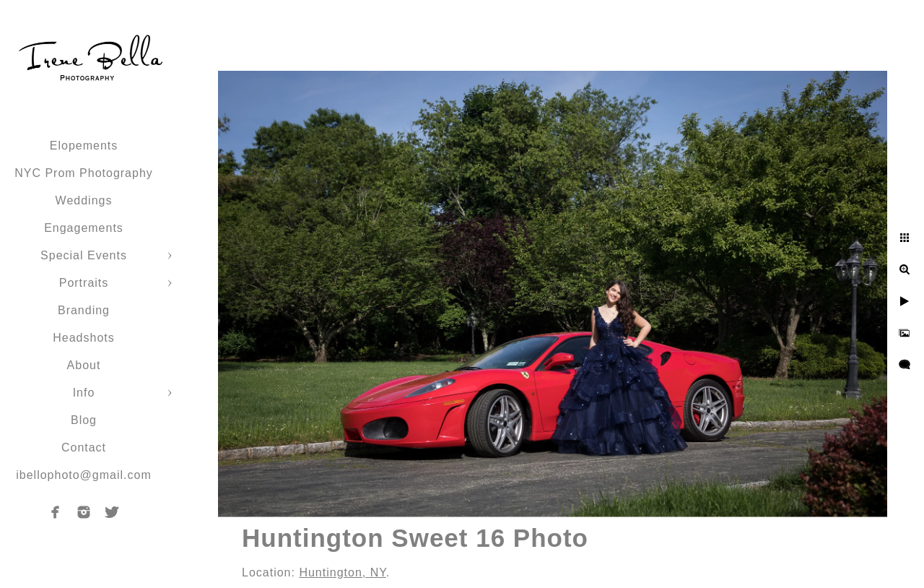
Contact (84, 448)
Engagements (84, 228)
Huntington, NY (342, 572)
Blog (84, 420)
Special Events (84, 255)
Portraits (84, 283)
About (84, 365)
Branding (84, 310)
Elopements (84, 146)
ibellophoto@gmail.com (84, 475)
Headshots (84, 338)
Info (84, 393)
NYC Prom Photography (84, 173)
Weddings (84, 200)
